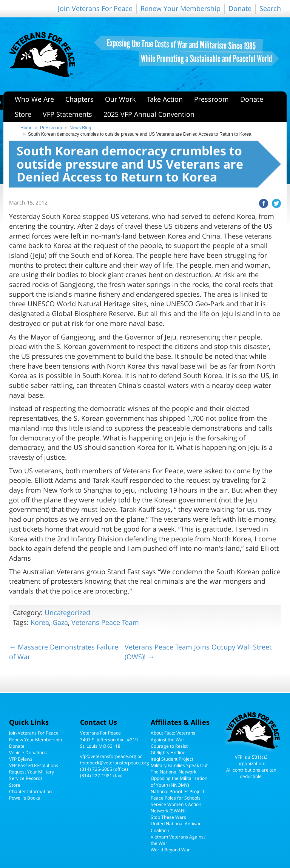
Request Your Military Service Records (32, 775)
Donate (240, 8)
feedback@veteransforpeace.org (115, 763)
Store (23, 114)
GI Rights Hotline (168, 753)
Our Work (120, 99)
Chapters (79, 99)
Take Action (165, 99)
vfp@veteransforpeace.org (108, 756)
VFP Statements (67, 114)
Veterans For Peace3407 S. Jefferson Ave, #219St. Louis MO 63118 (109, 739)
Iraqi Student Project (172, 759)
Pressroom (211, 99)
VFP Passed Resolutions (34, 765)
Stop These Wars (168, 817)
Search (270, 8)
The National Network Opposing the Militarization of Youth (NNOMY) (179, 778)
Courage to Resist (169, 746)
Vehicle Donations (28, 753)
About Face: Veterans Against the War (173, 736)
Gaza (60, 622)
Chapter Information (30, 791)
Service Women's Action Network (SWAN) (176, 808)
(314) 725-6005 (96, 769)
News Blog (80, 128)
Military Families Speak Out (179, 765)
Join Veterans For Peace (95, 8)
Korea (40, 622)
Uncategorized (67, 612)
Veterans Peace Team (105, 622)
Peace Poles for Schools (176, 798)
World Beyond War (170, 850)
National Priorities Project (177, 791)
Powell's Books (25, 798)
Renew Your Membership (180, 8)
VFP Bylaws (21, 759)
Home (26, 128)
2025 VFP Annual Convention (149, 114)
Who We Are (34, 99)
